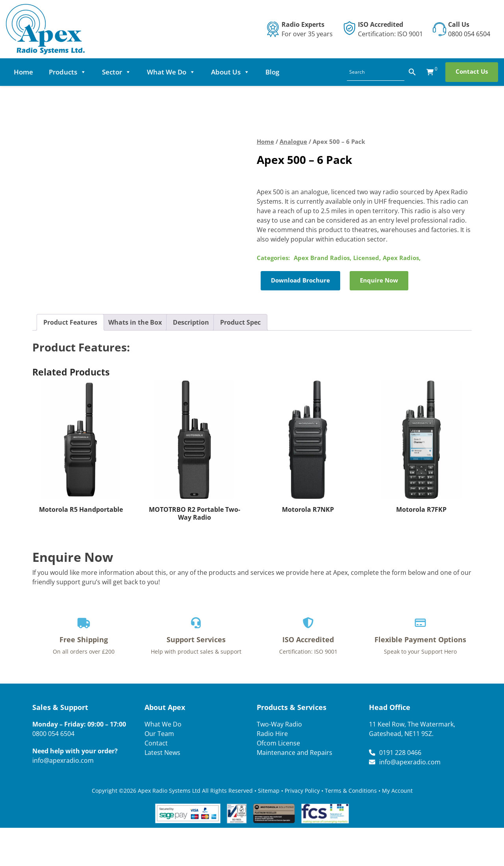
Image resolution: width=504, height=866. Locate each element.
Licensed (366, 258)
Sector (117, 72)
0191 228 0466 (400, 753)
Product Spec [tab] (240, 322)
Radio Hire (272, 734)
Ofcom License (278, 743)
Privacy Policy (302, 791)
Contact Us (472, 71)
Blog (272, 72)
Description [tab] (191, 322)
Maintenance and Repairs (295, 753)
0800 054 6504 (469, 34)
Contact (156, 743)
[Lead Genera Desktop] (45, 28)
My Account (397, 791)
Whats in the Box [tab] (135, 322)
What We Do (171, 72)
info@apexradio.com (63, 760)
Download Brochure (300, 280)
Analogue (293, 141)
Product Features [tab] (70, 322)
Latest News (162, 753)
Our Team (159, 734)
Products (68, 72)
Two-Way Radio (279, 724)
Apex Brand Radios (322, 258)
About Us (230, 72)
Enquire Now (379, 280)
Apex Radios (401, 258)
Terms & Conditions (351, 791)
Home (23, 72)
